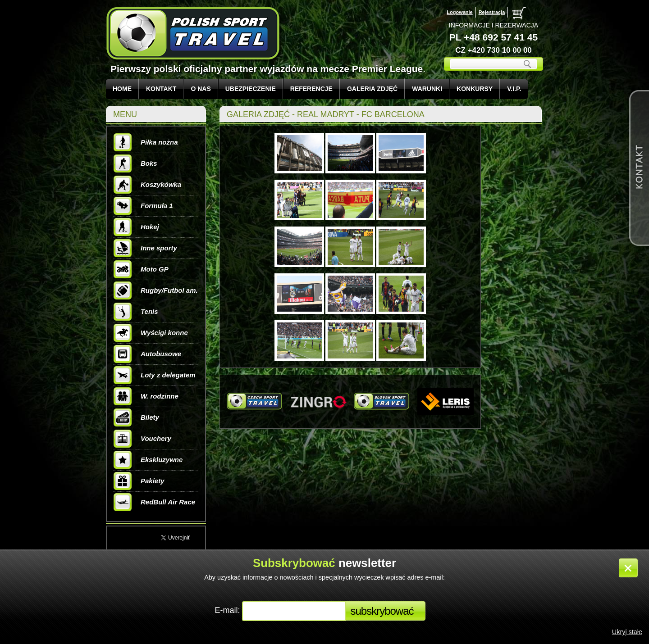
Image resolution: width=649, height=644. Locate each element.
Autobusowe (147, 354)
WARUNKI (427, 89)
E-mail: (228, 610)
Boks (135, 163)
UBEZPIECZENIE (251, 89)
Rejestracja (492, 12)
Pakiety (139, 481)
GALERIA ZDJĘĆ (372, 89)
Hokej (136, 227)
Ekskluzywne (148, 460)
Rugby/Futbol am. (156, 290)
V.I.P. (514, 89)
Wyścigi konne (151, 333)
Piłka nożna (146, 142)
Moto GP (141, 269)
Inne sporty (145, 248)
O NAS (201, 89)
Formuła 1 (143, 206)
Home (122, 89)
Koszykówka (147, 185)
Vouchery (142, 439)
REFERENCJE (311, 89)
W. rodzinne (146, 396)
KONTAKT (161, 89)
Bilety (136, 417)
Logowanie (459, 12)
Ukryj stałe (627, 632)
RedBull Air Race (154, 502)
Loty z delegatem (155, 375)
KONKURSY (475, 89)
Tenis (136, 312)
